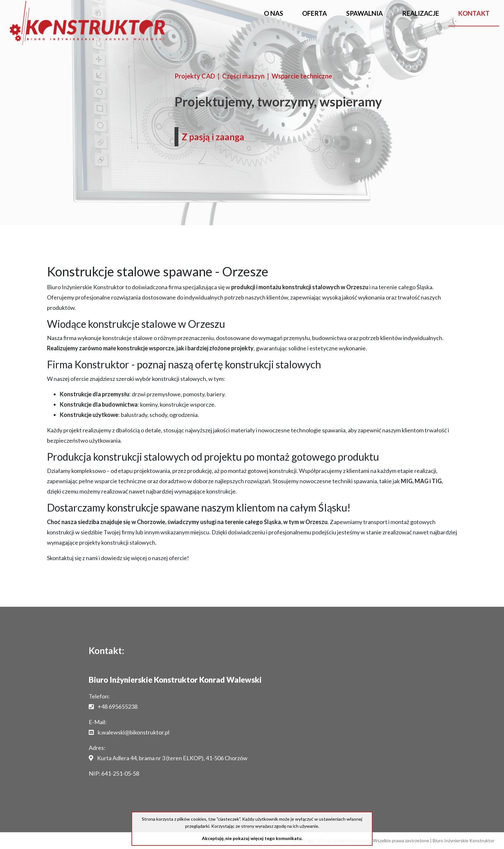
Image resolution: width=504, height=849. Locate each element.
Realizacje (421, 13)
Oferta (315, 13)
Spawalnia (364, 13)
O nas (274, 13)
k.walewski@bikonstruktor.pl (134, 732)
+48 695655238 (118, 706)
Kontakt (474, 13)
